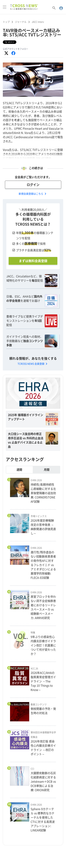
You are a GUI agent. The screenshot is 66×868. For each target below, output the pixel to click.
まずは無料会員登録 (33, 261)
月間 (47, 470)
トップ (6, 22)
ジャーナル (21, 22)
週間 (19, 470)
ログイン (33, 185)
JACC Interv (38, 22)
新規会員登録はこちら (33, 194)
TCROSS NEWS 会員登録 (33, 364)
